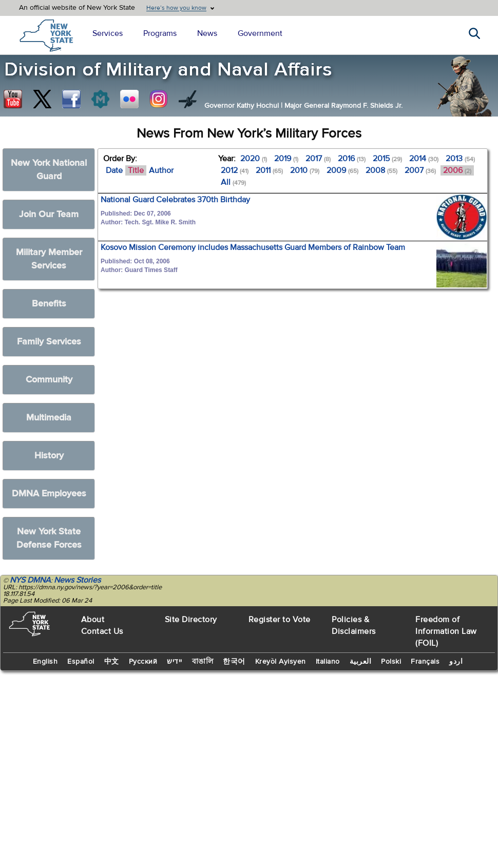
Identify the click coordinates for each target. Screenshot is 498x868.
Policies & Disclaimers (354, 625)
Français (425, 662)
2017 (318, 159)
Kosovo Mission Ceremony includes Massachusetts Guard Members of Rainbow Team (253, 247)
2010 (305, 170)
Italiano (328, 662)
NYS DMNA (30, 580)
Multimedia (49, 418)
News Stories (77, 580)
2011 (269, 170)
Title (136, 170)
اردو (456, 662)
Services (108, 33)
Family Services (49, 342)
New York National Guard (49, 170)
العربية (361, 662)
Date (114, 170)
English (45, 662)
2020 (254, 159)
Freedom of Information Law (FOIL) (446, 631)
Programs (160, 33)
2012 (235, 170)
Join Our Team (49, 214)
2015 (387, 159)
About (93, 620)
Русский (143, 662)
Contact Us (102, 631)
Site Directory (191, 620)
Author (161, 170)
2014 (424, 159)
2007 (420, 170)
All (233, 182)
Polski (391, 662)
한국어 (234, 662)
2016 (352, 159)
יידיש (175, 662)
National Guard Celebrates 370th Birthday (175, 200)
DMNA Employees (49, 494)
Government (260, 33)
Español (81, 662)
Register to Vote (280, 620)
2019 (286, 159)
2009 (342, 170)
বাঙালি (203, 662)
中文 (112, 662)
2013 (460, 159)
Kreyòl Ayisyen (281, 662)
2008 (381, 170)
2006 (457, 170)
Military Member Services (49, 259)
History (49, 456)
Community (49, 380)
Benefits (49, 304)
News (207, 33)
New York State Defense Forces (49, 538)
